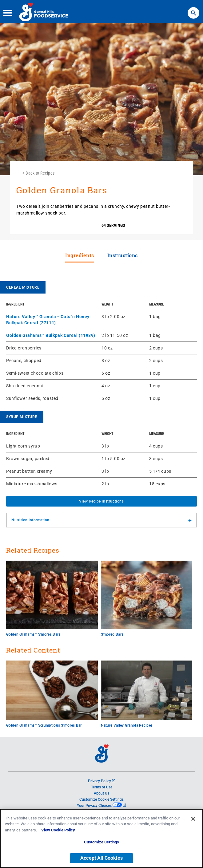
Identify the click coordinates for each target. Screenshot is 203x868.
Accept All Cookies (101, 859)
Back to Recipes (40, 173)
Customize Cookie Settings (101, 799)
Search (193, 9)
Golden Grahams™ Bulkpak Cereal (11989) (51, 335)
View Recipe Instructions (101, 501)
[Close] (193, 819)
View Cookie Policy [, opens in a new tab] (58, 831)
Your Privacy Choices (101, 806)
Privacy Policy (102, 781)
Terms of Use (102, 787)
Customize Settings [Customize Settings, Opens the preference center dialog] (101, 843)
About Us (101, 793)
